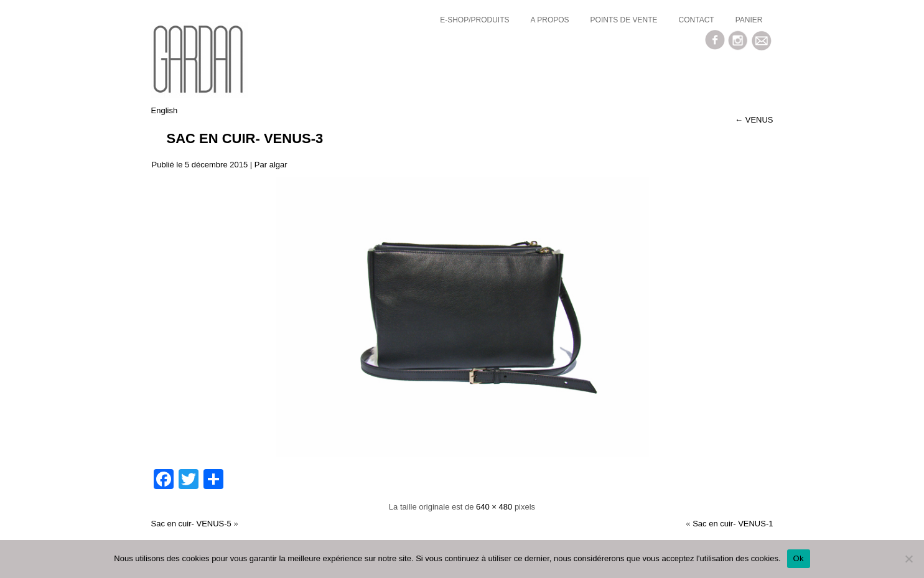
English (165, 110)
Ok (799, 558)
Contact (697, 20)
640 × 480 (494, 507)
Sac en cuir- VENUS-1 (733, 524)
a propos (550, 20)
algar (278, 165)
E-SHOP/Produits (474, 20)
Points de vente (624, 20)
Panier (749, 20)
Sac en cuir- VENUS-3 (245, 138)
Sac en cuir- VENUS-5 (191, 524)
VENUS (754, 120)
